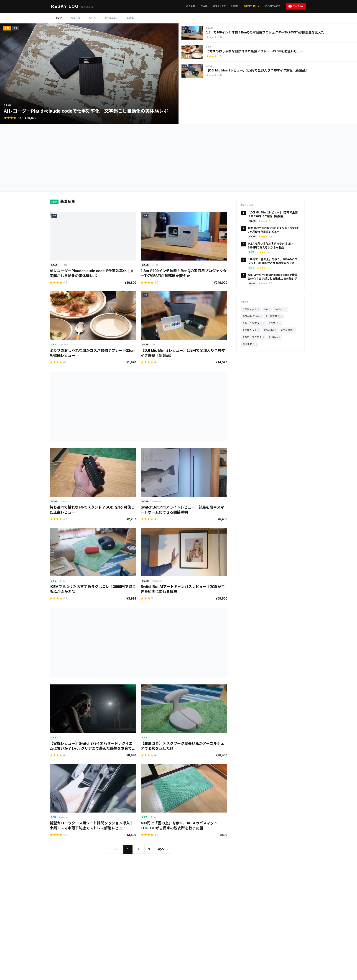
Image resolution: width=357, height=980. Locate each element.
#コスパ (274, 323)
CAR (204, 6)
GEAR (191, 6)
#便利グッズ (251, 330)
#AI (267, 309)
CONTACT (273, 6)
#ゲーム (280, 309)
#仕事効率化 (274, 317)
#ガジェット (251, 309)
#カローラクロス (253, 337)
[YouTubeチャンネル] (296, 6)
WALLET (219, 6)
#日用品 (274, 337)
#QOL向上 (250, 344)
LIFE (235, 6)
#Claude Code (252, 317)
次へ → (163, 849)
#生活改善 (288, 330)
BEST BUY (252, 6)
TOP (59, 18)
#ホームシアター (253, 323)
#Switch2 (270, 330)
